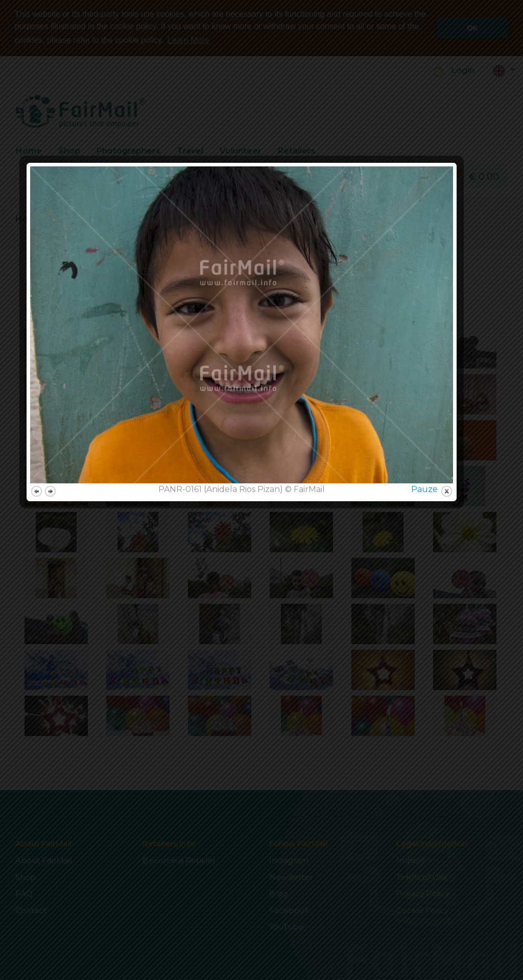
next (70, 650)
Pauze (444, 647)
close (467, 650)
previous (56, 650)
